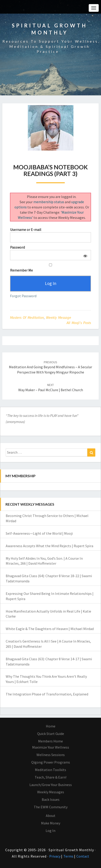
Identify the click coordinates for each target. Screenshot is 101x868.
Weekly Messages (51, 792)
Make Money (51, 823)
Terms (69, 856)
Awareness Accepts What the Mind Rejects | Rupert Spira (49, 546)
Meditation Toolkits (50, 770)
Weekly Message (59, 317)
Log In (50, 831)
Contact (83, 856)
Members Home (50, 741)
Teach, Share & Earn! (50, 777)
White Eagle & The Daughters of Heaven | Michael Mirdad (50, 629)
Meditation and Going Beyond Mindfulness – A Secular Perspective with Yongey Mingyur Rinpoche (50, 367)
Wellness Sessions (51, 755)
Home (51, 726)
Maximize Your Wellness (51, 747)
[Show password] (84, 255)
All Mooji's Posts (79, 323)
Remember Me (50, 268)
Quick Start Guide (51, 734)
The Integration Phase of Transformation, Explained (47, 694)
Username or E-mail (26, 230)
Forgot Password (23, 296)
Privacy (55, 856)
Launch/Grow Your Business (51, 785)
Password (17, 247)
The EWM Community (51, 807)
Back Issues (51, 799)
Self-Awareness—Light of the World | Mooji (39, 533)
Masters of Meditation (27, 317)
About (51, 816)
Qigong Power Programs (51, 762)
